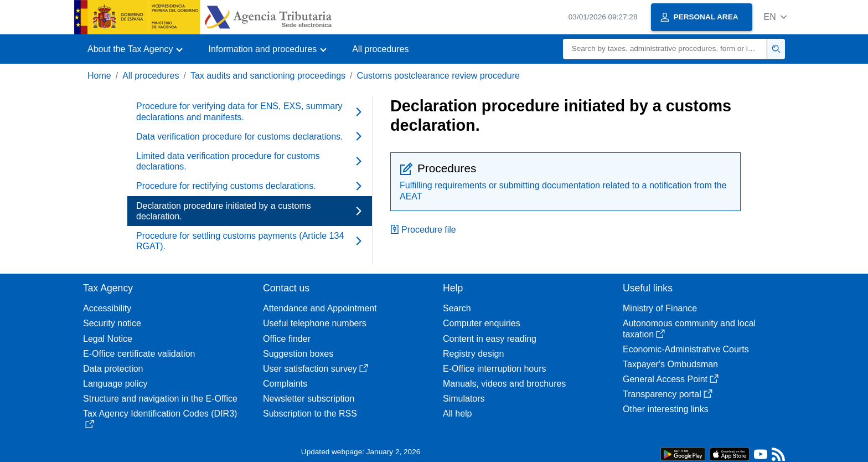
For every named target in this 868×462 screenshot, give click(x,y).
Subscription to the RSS (310, 414)
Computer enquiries (482, 323)
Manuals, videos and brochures (504, 384)
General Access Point (671, 379)
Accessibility (107, 308)
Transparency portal (668, 394)
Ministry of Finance (660, 308)
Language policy (115, 384)
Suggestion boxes (298, 354)
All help (457, 414)
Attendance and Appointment (320, 308)
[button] (775, 17)
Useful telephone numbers (315, 323)
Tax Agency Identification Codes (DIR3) (160, 419)
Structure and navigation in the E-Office (160, 399)
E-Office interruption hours (494, 369)
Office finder (287, 339)
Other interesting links (666, 409)
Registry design (473, 354)
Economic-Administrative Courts (686, 349)
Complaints (285, 384)
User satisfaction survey (316, 369)
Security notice (112, 323)
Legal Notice (108, 339)
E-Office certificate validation (139, 354)
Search (457, 308)
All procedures (380, 49)
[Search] (665, 49)
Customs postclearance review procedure (438, 76)
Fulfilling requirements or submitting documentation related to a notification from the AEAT (563, 191)
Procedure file (423, 230)
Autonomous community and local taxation (689, 328)
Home (99, 76)
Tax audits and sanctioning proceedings (268, 76)
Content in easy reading (490, 339)
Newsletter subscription (309, 399)
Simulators (464, 399)
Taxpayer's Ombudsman (670, 364)
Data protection (113, 369)
